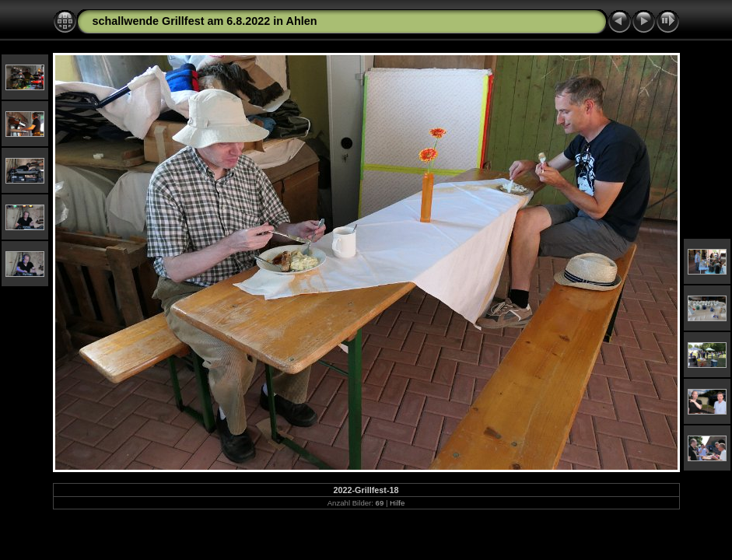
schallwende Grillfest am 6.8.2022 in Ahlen (205, 21)
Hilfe (397, 503)
